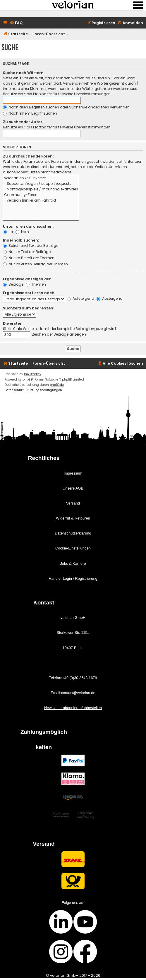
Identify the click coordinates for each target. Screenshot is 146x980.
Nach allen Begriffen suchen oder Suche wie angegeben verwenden (66, 107)
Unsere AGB (73, 488)
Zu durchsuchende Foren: (28, 156)
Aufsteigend (81, 298)
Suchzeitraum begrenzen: (29, 308)
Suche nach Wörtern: (24, 73)
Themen (36, 284)
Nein (22, 232)
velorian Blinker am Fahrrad (41, 201)
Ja (8, 232)
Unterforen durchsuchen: (28, 226)
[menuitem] (16, 23)
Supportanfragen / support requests (41, 184)
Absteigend (110, 298)
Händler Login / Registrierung (73, 578)
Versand (73, 503)
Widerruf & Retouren (73, 518)
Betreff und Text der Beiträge (31, 246)
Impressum (73, 473)
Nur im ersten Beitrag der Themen (35, 264)
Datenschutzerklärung (73, 533)
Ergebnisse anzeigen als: (27, 279)
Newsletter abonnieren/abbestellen (73, 708)
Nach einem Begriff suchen (30, 113)
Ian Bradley (33, 374)
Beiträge (13, 284)
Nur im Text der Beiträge (27, 252)
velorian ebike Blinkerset (41, 178)
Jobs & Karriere (73, 563)
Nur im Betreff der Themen (29, 258)
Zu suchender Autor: (23, 122)
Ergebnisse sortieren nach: (29, 293)
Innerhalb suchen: (21, 240)
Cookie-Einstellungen (73, 548)
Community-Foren (41, 195)
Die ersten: (13, 323)
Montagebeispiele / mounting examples (41, 189)
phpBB (27, 380)
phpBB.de (57, 385)
